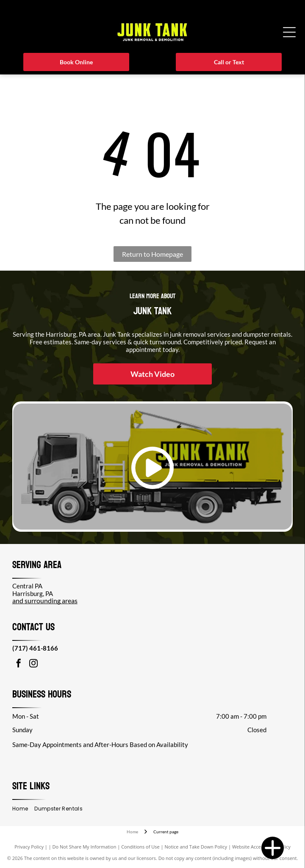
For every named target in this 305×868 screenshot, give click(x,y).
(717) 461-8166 (35, 648)
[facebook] (19, 664)
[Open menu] (289, 32)
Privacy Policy (29, 847)
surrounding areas (51, 600)
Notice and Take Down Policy (196, 847)
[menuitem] (23, 809)
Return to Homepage (152, 254)
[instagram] (33, 664)
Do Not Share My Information (85, 847)
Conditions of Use (140, 847)
